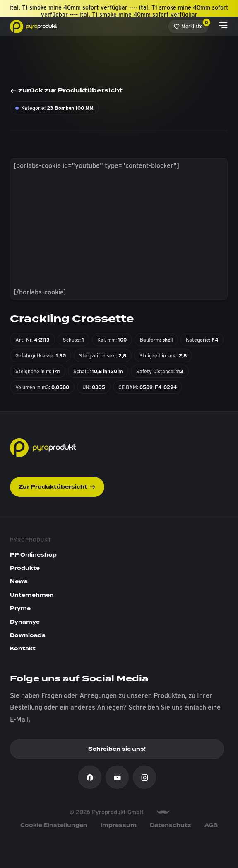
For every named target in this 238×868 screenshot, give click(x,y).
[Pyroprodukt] (33, 26)
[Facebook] (90, 777)
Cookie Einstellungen (54, 825)
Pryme (20, 608)
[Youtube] (117, 777)
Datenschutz (171, 825)
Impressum (119, 825)
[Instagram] (144, 777)
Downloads (28, 635)
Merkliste (191, 25)
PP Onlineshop (33, 555)
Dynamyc (25, 622)
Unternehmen (32, 595)
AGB (211, 825)
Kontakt (23, 649)
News (19, 581)
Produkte (25, 568)
